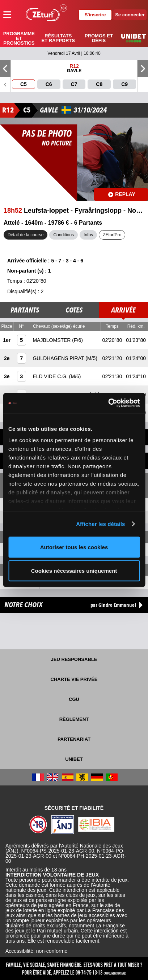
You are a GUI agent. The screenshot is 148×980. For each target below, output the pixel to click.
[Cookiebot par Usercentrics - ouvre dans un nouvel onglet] (108, 403)
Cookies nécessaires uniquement (74, 571)
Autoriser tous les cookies (74, 547)
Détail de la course (26, 235)
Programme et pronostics (19, 38)
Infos (88, 235)
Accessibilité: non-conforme (36, 951)
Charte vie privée (74, 679)
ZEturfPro (112, 235)
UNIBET (74, 759)
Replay (122, 194)
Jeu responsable (74, 659)
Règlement (74, 719)
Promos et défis (99, 38)
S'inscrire (95, 15)
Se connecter (130, 15)
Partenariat (74, 739)
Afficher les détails (100, 524)
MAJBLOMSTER (52, 340)
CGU (74, 699)
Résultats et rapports (58, 38)
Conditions (64, 235)
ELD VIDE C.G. (51, 376)
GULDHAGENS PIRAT (59, 358)
